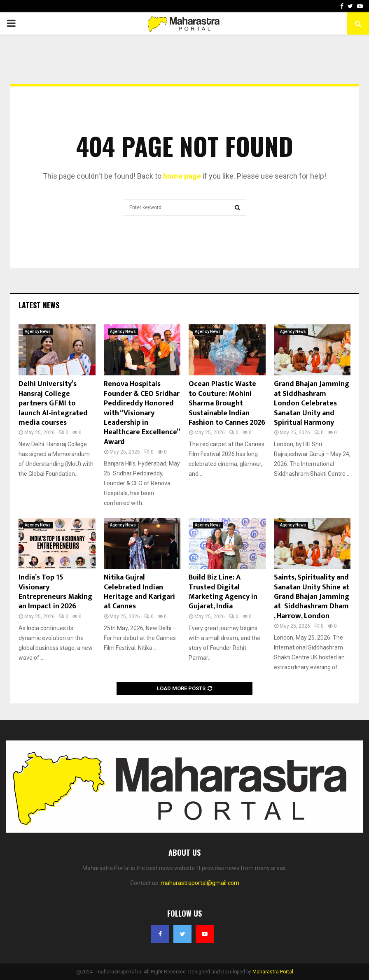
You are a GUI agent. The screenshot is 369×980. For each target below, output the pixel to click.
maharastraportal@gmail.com (200, 883)
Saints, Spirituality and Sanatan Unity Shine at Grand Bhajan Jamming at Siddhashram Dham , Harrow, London (312, 597)
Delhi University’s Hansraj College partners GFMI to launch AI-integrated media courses (53, 403)
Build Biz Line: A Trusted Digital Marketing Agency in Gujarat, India (223, 592)
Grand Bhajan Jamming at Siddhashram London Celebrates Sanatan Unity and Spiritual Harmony (312, 403)
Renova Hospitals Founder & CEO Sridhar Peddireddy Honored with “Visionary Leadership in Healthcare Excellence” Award (142, 413)
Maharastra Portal (273, 972)
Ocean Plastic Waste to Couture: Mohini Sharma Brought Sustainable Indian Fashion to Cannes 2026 (227, 403)
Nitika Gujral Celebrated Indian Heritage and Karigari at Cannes (139, 592)
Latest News (39, 305)
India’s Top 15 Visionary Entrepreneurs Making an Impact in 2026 (55, 592)
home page (182, 176)
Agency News (38, 332)
